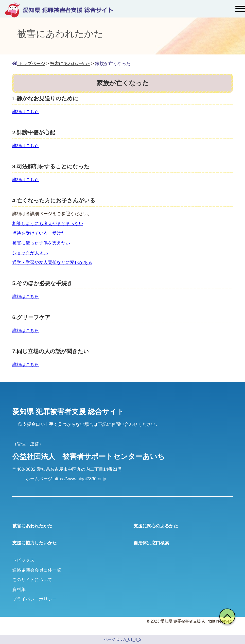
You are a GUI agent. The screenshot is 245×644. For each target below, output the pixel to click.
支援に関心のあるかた (156, 526)
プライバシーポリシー (35, 599)
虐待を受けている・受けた (39, 233)
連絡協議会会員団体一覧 (37, 570)
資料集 (19, 590)
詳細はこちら (26, 112)
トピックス (23, 560)
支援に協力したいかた (35, 543)
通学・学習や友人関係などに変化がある (52, 262)
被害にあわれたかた (32, 526)
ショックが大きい (30, 253)
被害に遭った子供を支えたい (41, 243)
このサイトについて (32, 580)
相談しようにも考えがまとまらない (48, 224)
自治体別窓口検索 (151, 543)
